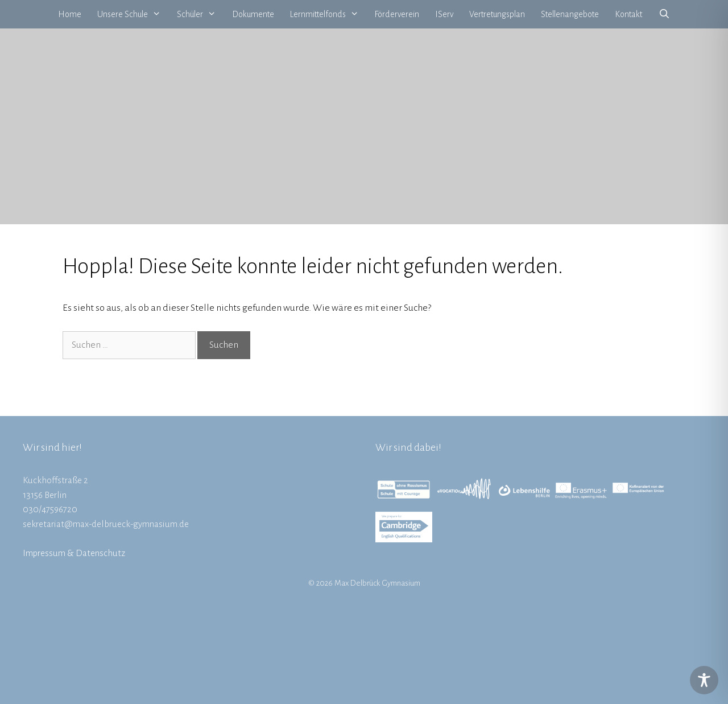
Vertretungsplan (497, 14)
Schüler (200, 14)
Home (70, 14)
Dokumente (253, 14)
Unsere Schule (133, 14)
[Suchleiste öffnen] (664, 14)
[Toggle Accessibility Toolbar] (704, 680)
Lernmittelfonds (328, 14)
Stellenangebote (570, 14)
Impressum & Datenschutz (74, 553)
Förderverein (397, 14)
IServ (444, 14)
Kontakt (628, 14)
